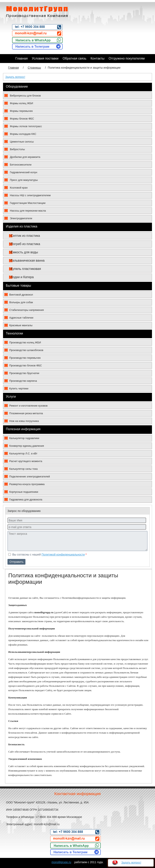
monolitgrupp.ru (61, 862)
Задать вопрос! (15, 77)
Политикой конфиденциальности (63, 555)
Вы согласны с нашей (47, 555)
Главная (13, 68)
